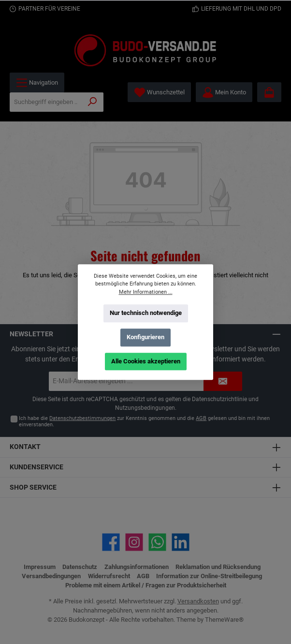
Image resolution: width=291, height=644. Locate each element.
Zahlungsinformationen (137, 567)
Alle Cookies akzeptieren (146, 361)
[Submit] (223, 381)
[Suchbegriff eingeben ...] (46, 102)
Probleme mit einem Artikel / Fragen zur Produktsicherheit (146, 585)
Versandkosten (198, 601)
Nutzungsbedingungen (145, 408)
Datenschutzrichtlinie (219, 399)
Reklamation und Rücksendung (218, 567)
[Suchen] (93, 102)
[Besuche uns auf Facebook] (111, 542)
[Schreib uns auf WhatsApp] (157, 542)
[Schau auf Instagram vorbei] (134, 542)
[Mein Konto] (224, 92)
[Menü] (37, 82)
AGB (201, 418)
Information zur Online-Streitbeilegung (209, 576)
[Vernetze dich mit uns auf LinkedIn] (181, 542)
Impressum (40, 567)
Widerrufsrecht (109, 576)
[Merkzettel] (159, 92)
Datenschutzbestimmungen (82, 418)
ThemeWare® (224, 620)
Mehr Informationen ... (146, 292)
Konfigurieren (145, 337)
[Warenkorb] (269, 92)
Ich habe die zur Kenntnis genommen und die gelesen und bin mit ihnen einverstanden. (144, 421)
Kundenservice (36, 467)
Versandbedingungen (51, 576)
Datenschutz (80, 567)
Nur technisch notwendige (146, 313)
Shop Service (33, 487)
